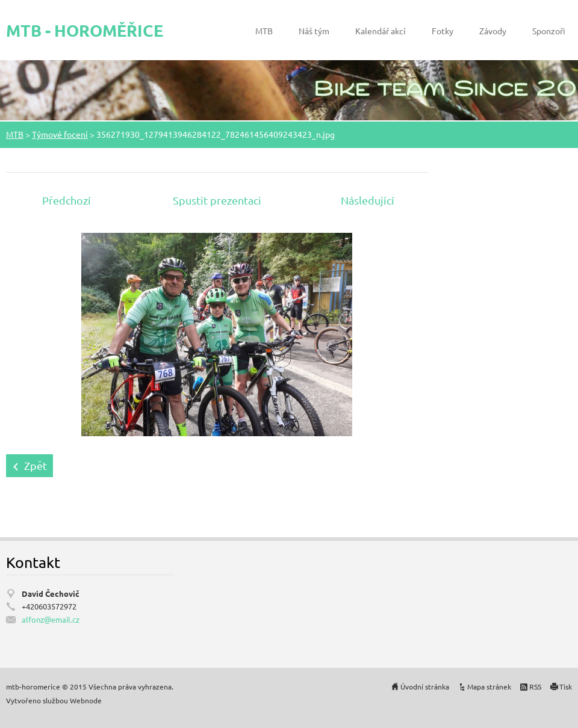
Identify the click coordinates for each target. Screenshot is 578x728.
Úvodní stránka (425, 686)
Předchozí (67, 200)
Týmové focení (60, 134)
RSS (535, 686)
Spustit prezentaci (217, 200)
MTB (264, 31)
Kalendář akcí (381, 31)
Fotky (443, 31)
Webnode (86, 700)
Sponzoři (549, 31)
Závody (493, 31)
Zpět (36, 465)
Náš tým (314, 31)
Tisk (566, 686)
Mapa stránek (489, 686)
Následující (368, 200)
